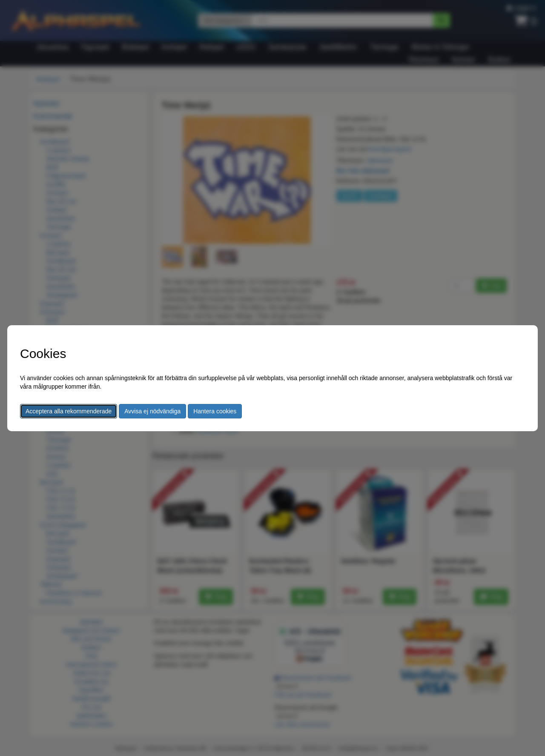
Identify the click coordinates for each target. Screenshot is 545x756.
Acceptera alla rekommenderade (69, 411)
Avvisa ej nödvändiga (152, 411)
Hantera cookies (215, 411)
